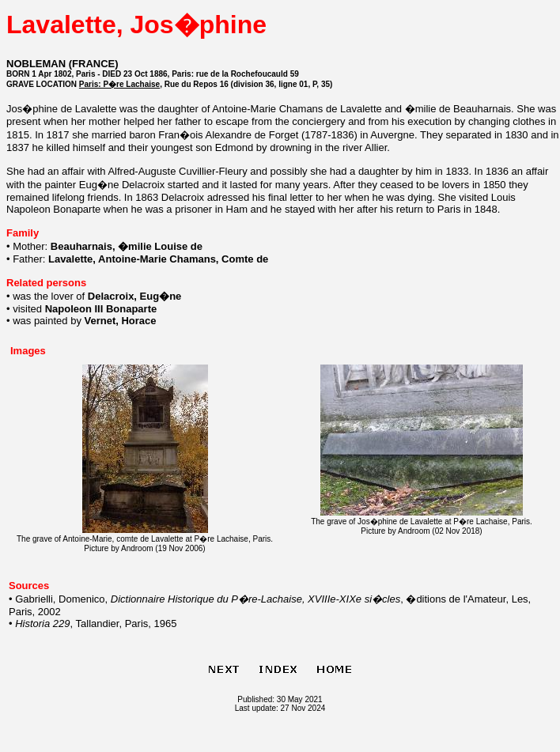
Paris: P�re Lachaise (119, 84)
